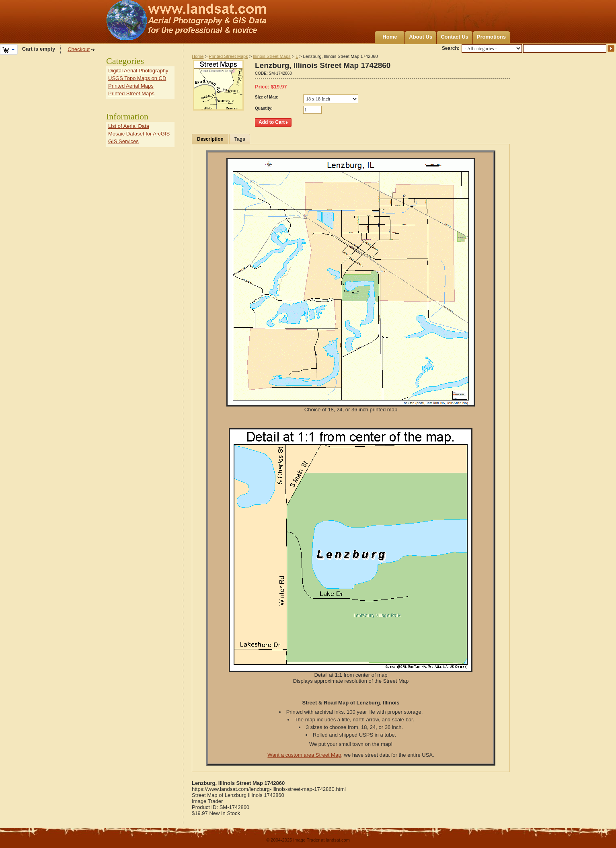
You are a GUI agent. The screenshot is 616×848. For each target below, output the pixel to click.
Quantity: (264, 108)
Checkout (79, 49)
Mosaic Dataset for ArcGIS (139, 134)
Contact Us (455, 37)
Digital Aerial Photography (138, 71)
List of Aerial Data (129, 126)
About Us (421, 37)
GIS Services (123, 141)
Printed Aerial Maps (131, 86)
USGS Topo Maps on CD (137, 78)
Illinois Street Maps (272, 56)
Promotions (491, 37)
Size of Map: (267, 97)
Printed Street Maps (228, 56)
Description (210, 139)
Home (390, 37)
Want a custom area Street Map (304, 755)
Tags (240, 139)
